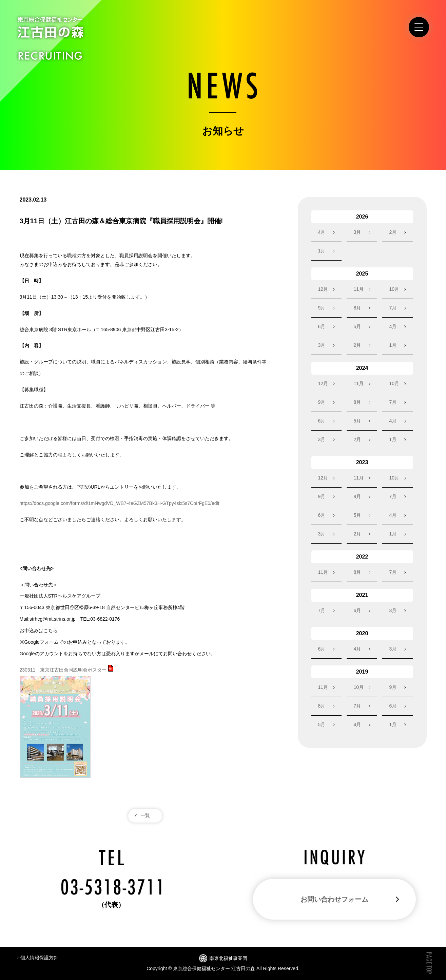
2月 (393, 232)
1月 (322, 251)
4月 (322, 232)
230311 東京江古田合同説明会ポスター (63, 670)
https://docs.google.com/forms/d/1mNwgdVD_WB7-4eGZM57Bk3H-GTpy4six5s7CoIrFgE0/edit (120, 503)
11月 (358, 289)
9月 (322, 308)
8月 (357, 308)
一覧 (145, 815)
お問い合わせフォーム (334, 899)
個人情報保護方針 (39, 958)
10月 (394, 289)
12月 (323, 289)
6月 (322, 326)
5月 (357, 326)
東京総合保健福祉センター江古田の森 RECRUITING (51, 38)
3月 (357, 232)
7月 (393, 308)
